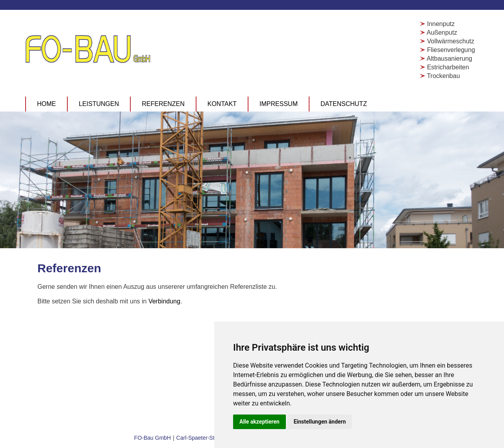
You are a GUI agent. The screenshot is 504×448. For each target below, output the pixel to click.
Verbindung (164, 301)
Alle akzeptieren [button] (259, 422)
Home (46, 104)
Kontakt (222, 104)
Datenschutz (344, 104)
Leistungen (99, 104)
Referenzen (163, 104)
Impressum (279, 104)
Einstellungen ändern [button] (320, 422)
